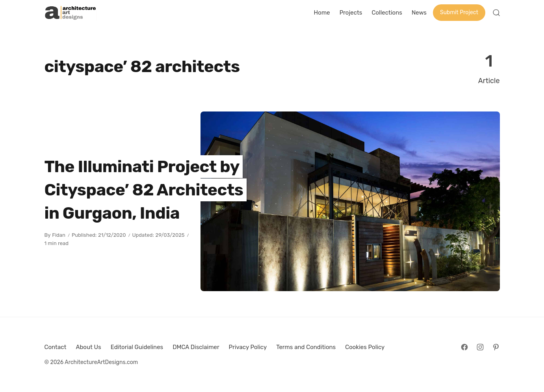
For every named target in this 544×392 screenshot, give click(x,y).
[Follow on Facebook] (464, 347)
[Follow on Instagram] (480, 347)
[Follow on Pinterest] (496, 347)
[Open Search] (496, 13)
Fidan (59, 235)
